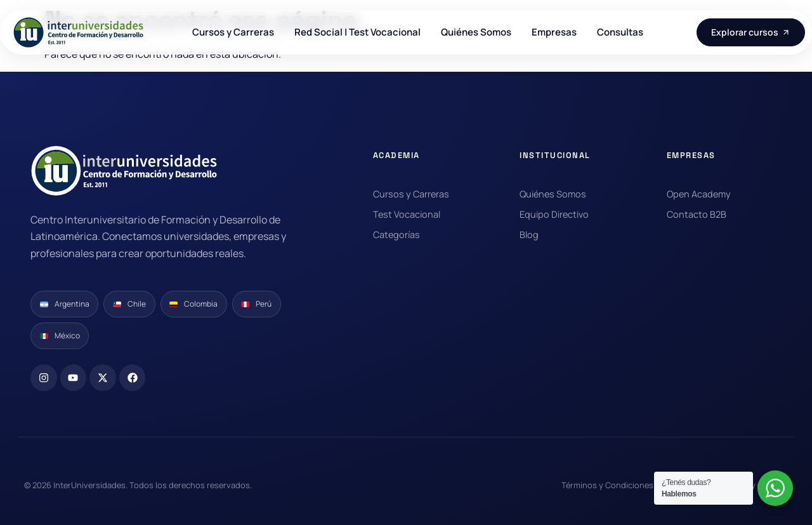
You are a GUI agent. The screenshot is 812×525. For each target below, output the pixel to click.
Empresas (554, 32)
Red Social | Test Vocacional (357, 32)
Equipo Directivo (554, 214)
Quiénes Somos (476, 32)
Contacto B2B (697, 214)
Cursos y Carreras (233, 32)
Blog (529, 235)
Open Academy (699, 194)
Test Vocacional (407, 214)
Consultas (620, 32)
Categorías (396, 235)
